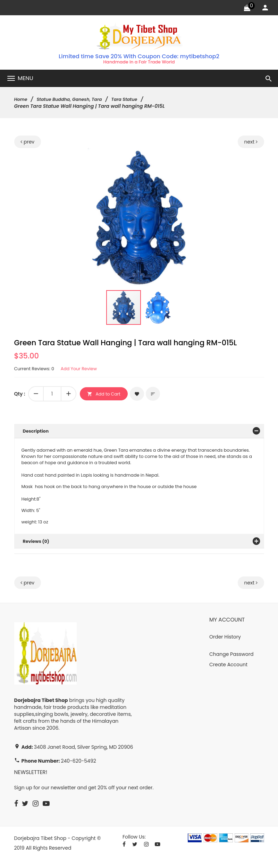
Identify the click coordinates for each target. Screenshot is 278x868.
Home (22, 100)
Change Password (231, 662)
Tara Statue (134, 100)
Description (37, 432)
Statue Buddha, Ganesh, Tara (74, 100)
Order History (225, 645)
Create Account (228, 673)
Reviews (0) (38, 549)
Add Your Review (85, 370)
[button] (202, 155)
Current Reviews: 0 (36, 370)
